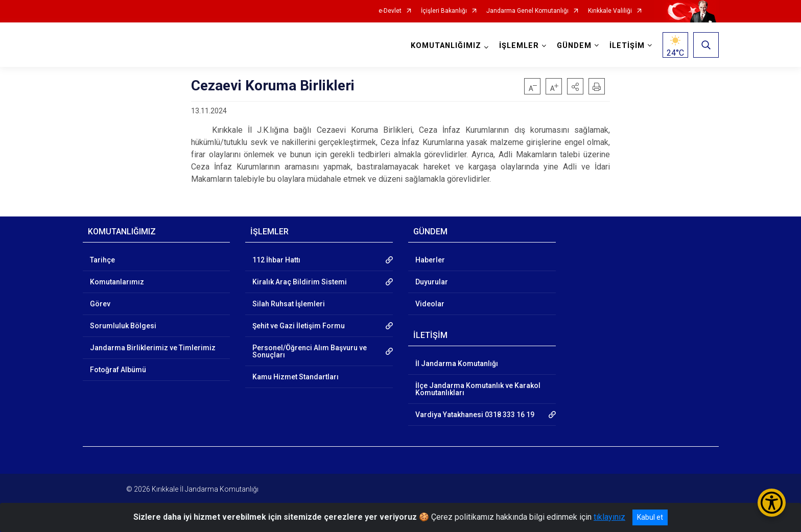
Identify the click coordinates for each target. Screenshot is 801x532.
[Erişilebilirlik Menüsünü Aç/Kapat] (772, 503)
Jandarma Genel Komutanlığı (527, 11)
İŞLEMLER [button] (519, 46)
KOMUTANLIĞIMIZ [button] (446, 46)
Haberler (430, 260)
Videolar (430, 304)
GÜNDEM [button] (574, 46)
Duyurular (432, 282)
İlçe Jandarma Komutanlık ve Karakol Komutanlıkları (478, 389)
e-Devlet (390, 11)
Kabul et (650, 517)
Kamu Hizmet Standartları (296, 377)
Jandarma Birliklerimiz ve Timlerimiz (153, 348)
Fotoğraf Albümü (118, 370)
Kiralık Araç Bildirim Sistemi (300, 282)
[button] (575, 86)
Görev (100, 304)
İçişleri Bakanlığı (444, 11)
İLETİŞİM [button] (627, 46)
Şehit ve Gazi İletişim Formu (299, 326)
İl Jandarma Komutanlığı (457, 364)
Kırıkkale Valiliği (610, 11)
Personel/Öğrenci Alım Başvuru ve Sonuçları (310, 351)
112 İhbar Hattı (276, 260)
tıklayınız (609, 517)
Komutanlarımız (117, 282)
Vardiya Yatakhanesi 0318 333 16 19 (475, 415)
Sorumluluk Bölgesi (123, 326)
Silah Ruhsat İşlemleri (289, 304)
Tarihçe (102, 260)
